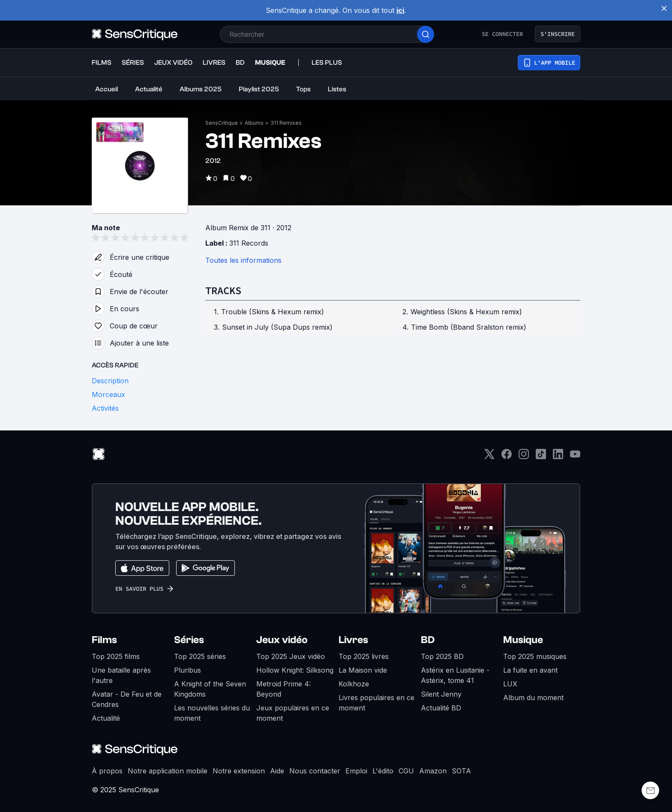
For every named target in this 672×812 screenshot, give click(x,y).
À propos (107, 771)
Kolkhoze (354, 684)
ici (400, 10)
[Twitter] (489, 457)
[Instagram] (524, 457)
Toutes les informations (243, 260)
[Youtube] (575, 457)
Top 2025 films (116, 656)
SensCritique (222, 123)
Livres (353, 640)
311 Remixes (286, 123)
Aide (277, 771)
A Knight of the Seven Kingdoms (210, 689)
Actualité (106, 718)
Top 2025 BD (442, 656)
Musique (523, 640)
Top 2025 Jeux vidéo (291, 656)
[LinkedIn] (558, 457)
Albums (254, 123)
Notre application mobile (168, 771)
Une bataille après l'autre (121, 675)
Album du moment (533, 698)
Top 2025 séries (200, 656)
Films (104, 640)
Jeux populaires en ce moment (293, 713)
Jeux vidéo (282, 640)
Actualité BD (441, 708)
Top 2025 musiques (535, 656)
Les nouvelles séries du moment (212, 713)
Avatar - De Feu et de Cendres (127, 699)
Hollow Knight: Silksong (295, 670)
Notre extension (239, 771)
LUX (510, 684)
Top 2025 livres (364, 656)
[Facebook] (507, 457)
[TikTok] (541, 457)
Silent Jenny (441, 694)
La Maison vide (363, 670)
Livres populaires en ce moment (376, 703)
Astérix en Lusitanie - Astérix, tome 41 (455, 675)
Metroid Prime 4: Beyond (283, 689)
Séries (189, 640)
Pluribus (187, 670)
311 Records (249, 243)
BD (428, 640)
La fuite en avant (530, 670)
